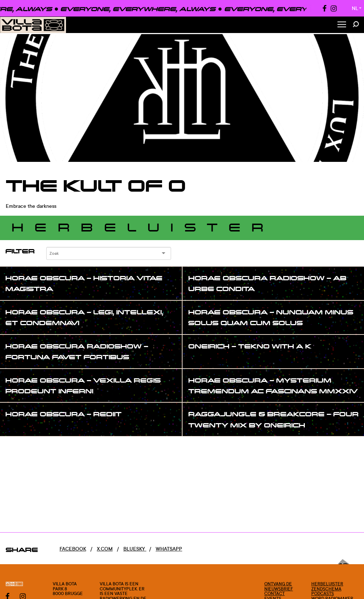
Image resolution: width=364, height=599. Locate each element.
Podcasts (323, 593)
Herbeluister (327, 584)
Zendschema (326, 589)
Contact (275, 593)
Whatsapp (169, 549)
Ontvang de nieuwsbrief (279, 586)
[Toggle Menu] (342, 25)
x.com (105, 549)
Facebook (73, 549)
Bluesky (135, 549)
